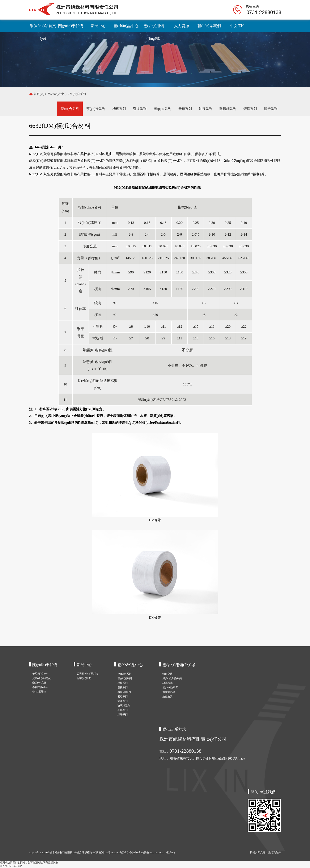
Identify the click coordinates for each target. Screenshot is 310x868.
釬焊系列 (250, 109)
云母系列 (185, 109)
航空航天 (167, 697)
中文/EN (237, 26)
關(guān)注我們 (263, 792)
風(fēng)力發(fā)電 (172, 678)
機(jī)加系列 (162, 109)
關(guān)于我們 (71, 26)
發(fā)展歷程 (39, 692)
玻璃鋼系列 (228, 109)
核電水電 (167, 683)
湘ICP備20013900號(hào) (115, 852)
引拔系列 (140, 109)
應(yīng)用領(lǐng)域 (154, 28)
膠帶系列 (271, 109)
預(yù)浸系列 (96, 109)
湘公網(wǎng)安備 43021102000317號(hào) (152, 852)
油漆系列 (206, 109)
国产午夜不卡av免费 (11, 866)
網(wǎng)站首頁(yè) (43, 28)
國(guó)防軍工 (170, 687)
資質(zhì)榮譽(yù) (42, 678)
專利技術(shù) (40, 687)
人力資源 (182, 26)
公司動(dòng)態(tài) (87, 674)
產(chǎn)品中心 (126, 26)
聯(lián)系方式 (174, 729)
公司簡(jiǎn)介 (40, 674)
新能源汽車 (169, 692)
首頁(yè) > (41, 94)
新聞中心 (98, 26)
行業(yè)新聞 (84, 678)
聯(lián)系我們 (209, 26)
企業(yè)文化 (39, 683)
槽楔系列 (119, 109)
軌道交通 (167, 674)
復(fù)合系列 (78, 94)
